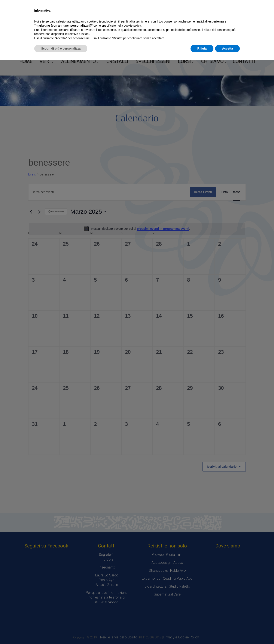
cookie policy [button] (132, 26)
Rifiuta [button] (202, 48)
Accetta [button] (227, 48)
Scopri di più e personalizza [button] (61, 48)
